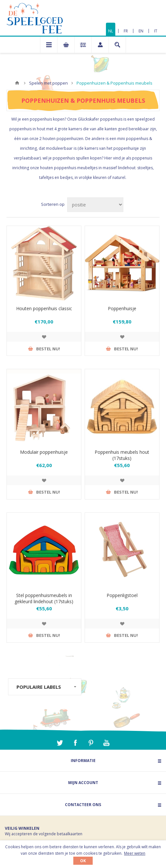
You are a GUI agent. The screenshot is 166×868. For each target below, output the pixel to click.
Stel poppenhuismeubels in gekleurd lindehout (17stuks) (44, 598)
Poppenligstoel (122, 595)
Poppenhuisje (122, 308)
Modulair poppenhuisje (44, 452)
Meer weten (135, 853)
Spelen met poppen (48, 83)
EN (141, 31)
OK (83, 861)
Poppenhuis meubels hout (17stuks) (122, 455)
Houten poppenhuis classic (44, 308)
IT (156, 31)
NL (111, 31)
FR (126, 31)
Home (17, 83)
